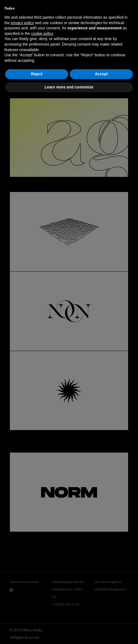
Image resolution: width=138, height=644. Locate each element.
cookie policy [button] (42, 34)
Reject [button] (37, 74)
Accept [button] (101, 74)
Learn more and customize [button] (69, 87)
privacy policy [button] (22, 23)
